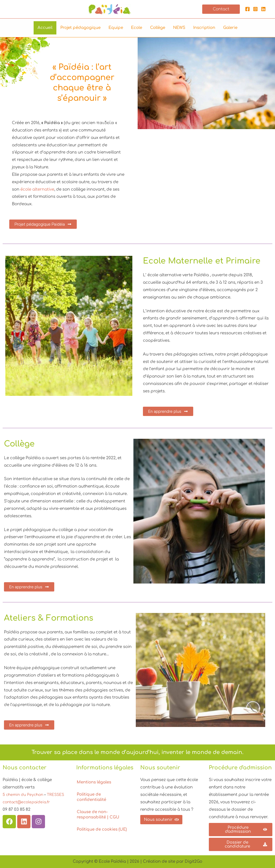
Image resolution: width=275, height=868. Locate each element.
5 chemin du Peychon (25, 795)
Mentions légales (94, 782)
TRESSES (13, 802)
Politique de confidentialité (91, 797)
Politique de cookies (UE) (102, 829)
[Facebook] (247, 9)
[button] (221, 9)
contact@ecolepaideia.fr (28, 810)
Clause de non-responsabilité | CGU (98, 815)
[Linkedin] (263, 9)
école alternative (37, 189)
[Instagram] (255, 9)
